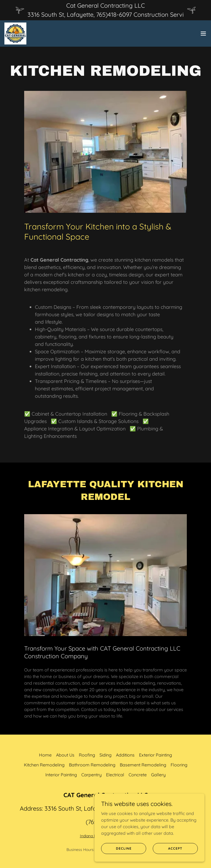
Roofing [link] (87, 755)
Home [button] (45, 755)
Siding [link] (105, 755)
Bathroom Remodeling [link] (92, 765)
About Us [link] (65, 755)
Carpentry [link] (91, 775)
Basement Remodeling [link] (143, 765)
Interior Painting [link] (61, 775)
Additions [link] (125, 755)
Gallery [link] (158, 775)
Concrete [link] (138, 775)
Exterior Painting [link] (156, 755)
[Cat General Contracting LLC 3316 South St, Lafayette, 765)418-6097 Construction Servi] (105, 10)
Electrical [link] (115, 775)
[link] (15, 33)
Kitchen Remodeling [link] (44, 765)
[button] (203, 33)
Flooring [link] (179, 765)
